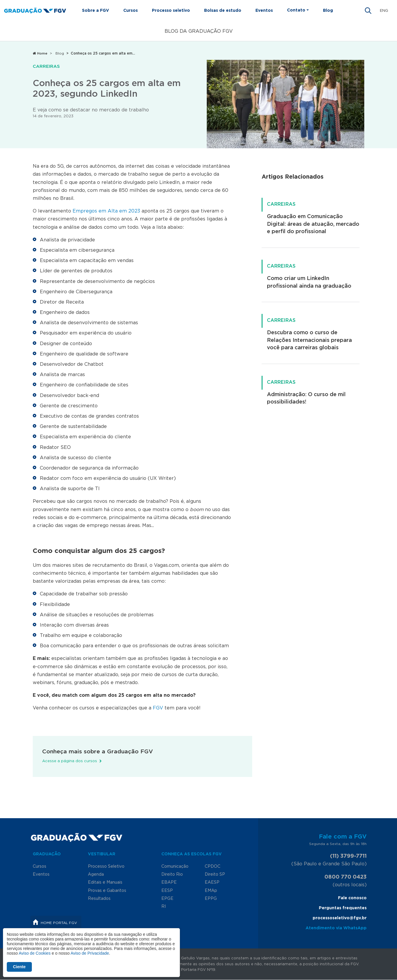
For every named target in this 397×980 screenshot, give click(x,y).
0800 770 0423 (346, 877)
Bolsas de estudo (223, 11)
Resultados (99, 899)
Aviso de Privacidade (90, 953)
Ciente (19, 967)
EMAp (211, 891)
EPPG (211, 899)
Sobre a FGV (96, 11)
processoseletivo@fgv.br (340, 918)
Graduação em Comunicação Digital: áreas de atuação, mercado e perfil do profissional (313, 224)
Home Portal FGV (59, 923)
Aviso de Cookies (35, 953)
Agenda (96, 874)
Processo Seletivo (106, 867)
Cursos (131, 11)
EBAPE (169, 882)
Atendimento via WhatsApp (336, 928)
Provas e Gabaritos (107, 891)
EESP (167, 891)
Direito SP (215, 874)
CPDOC (213, 867)
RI (164, 907)
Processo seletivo (171, 11)
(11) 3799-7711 (348, 856)
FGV (158, 708)
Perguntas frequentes (343, 908)
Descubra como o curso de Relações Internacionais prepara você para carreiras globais (309, 340)
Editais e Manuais (105, 882)
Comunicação (175, 867)
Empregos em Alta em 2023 (106, 211)
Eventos (264, 11)
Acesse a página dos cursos (70, 761)
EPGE (167, 899)
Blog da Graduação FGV (199, 31)
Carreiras (46, 66)
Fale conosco (352, 898)
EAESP (212, 882)
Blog (328, 11)
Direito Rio (172, 874)
